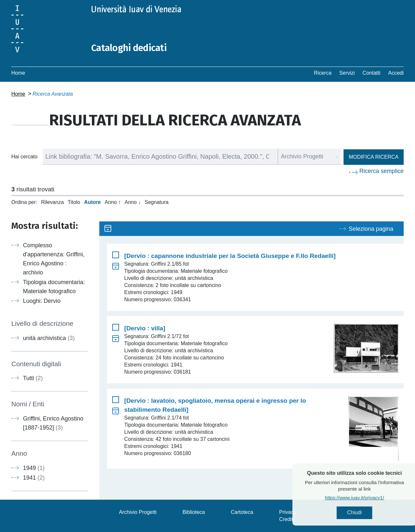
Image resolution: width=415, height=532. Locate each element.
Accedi (396, 73)
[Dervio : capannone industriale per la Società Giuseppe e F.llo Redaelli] (230, 256)
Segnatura (157, 202)
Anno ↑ (113, 202)
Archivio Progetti (138, 512)
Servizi (347, 73)
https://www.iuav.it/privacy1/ (368, 498)
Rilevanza (52, 202)
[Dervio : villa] (145, 328)
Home (18, 73)
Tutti (33, 378)
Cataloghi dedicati (130, 48)
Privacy (288, 512)
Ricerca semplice (382, 171)
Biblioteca (194, 512)
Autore (93, 202)
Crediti (287, 519)
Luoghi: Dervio (42, 301)
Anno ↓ (133, 202)
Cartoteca (242, 512)
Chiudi (368, 513)
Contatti (371, 73)
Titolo (74, 202)
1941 (34, 477)
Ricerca (323, 73)
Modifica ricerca (374, 157)
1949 (34, 468)
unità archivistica (49, 338)
